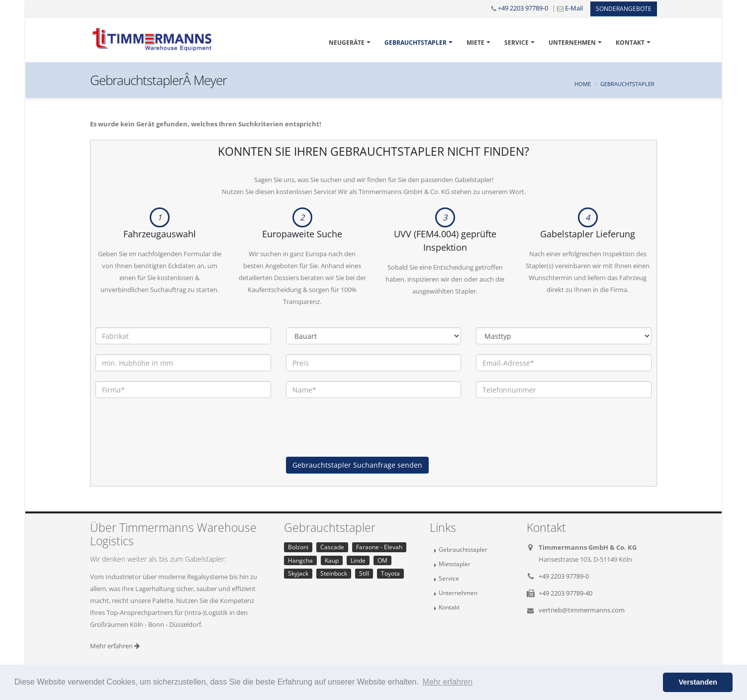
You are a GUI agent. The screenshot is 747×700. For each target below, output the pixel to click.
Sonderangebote (624, 9)
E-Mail (574, 8)
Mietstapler (455, 564)
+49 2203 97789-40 (565, 593)
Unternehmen (572, 43)
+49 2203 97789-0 (523, 8)
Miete (475, 43)
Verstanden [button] (698, 682)
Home (583, 84)
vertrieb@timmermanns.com (582, 610)
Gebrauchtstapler (416, 43)
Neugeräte (347, 43)
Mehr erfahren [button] (448, 682)
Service (516, 43)
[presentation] (362, 437)
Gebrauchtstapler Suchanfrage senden (357, 465)
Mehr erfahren (115, 646)
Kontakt (630, 43)
